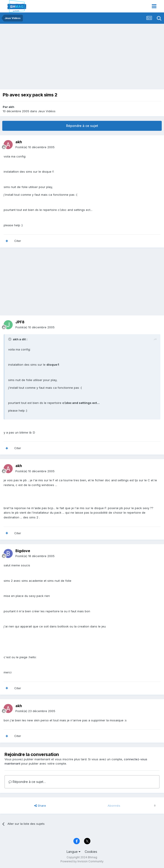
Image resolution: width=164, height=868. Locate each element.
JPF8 (20, 322)
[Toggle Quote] (10, 339)
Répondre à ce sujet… (27, 782)
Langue (74, 852)
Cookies (91, 852)
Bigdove (23, 551)
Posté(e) (35, 147)
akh (11, 107)
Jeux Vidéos (47, 111)
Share (40, 806)
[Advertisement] (55, 58)
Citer (18, 241)
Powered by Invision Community (82, 861)
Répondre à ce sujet (82, 126)
